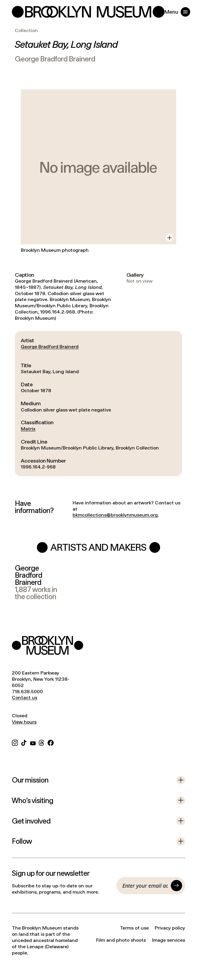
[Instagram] (15, 742)
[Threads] (42, 742)
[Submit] (176, 886)
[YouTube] (33, 742)
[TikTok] (24, 742)
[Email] (145, 886)
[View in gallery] (169, 238)
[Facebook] (51, 742)
